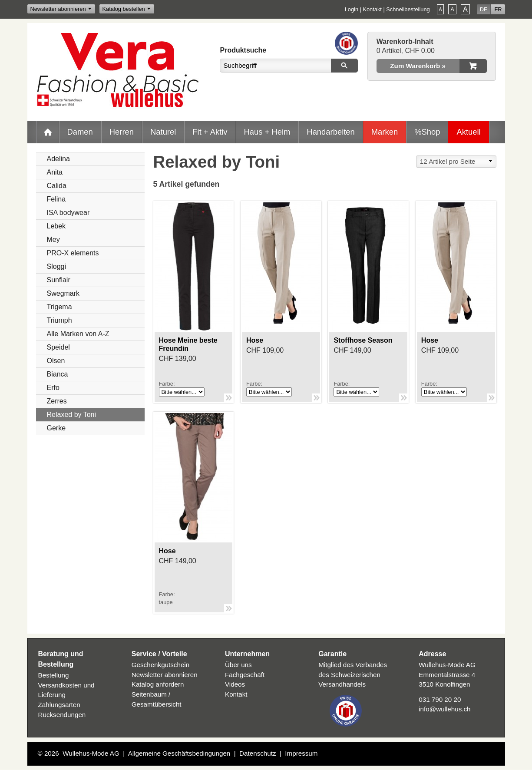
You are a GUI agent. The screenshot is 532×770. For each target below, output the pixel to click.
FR (498, 9)
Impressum (301, 753)
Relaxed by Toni (72, 415)
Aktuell (468, 132)
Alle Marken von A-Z (78, 334)
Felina (56, 199)
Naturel (163, 132)
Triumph (59, 320)
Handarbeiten (330, 132)
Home (48, 132)
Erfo (53, 388)
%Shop (427, 132)
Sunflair (59, 280)
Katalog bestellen (124, 9)
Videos (235, 684)
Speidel (58, 347)
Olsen (56, 361)
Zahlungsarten (59, 705)
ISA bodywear (68, 213)
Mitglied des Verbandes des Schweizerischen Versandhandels (353, 675)
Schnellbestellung (408, 9)
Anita (55, 172)
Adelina (58, 159)
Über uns (238, 665)
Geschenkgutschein (160, 665)
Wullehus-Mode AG (91, 753)
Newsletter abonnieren (58, 9)
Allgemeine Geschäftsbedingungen (179, 753)
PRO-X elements (73, 253)
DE (484, 9)
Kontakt (372, 9)
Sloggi (56, 266)
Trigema (59, 307)
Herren (122, 132)
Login (352, 9)
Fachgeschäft (245, 675)
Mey (53, 240)
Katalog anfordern (158, 684)
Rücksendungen (62, 715)
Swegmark (63, 293)
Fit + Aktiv (210, 132)
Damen (80, 132)
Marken (385, 132)
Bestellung (54, 675)
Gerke (56, 428)
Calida (57, 186)
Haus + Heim (267, 132)
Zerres (57, 401)
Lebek (56, 226)
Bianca (58, 374)
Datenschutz (258, 753)
